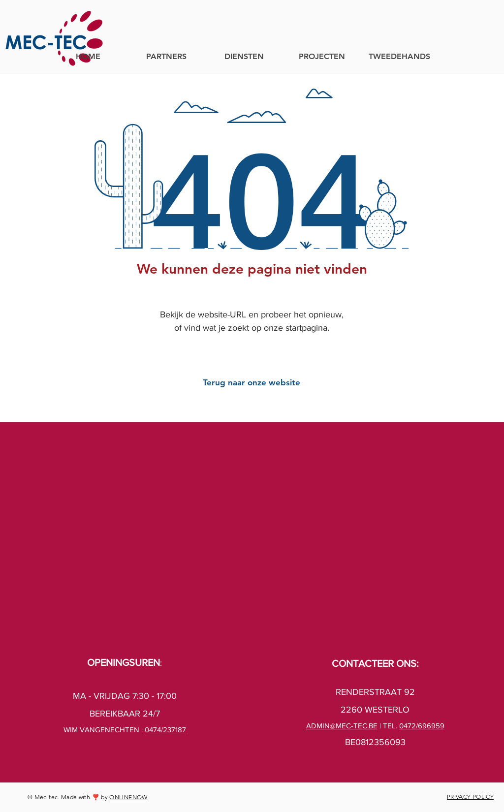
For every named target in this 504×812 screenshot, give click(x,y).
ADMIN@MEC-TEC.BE (342, 726)
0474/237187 (165, 730)
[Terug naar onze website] (252, 383)
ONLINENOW (128, 797)
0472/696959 (422, 726)
